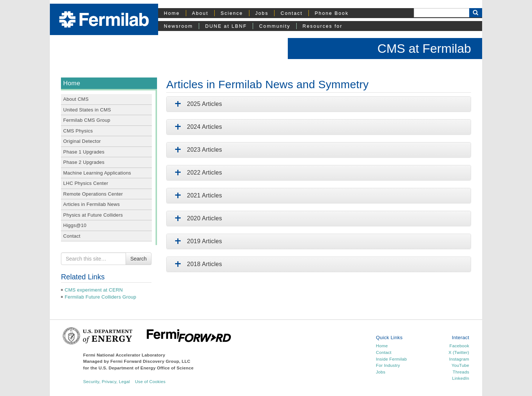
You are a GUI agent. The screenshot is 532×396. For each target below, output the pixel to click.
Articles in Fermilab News (91, 204)
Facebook (459, 346)
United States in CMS (87, 110)
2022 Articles (197, 173)
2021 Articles (197, 195)
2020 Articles (197, 218)
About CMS (76, 99)
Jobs (262, 13)
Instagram (459, 359)
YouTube (460, 365)
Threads (461, 372)
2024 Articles (197, 127)
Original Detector (82, 141)
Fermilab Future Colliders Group (100, 297)
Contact (291, 13)
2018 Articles (197, 264)
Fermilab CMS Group (87, 120)
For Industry (388, 365)
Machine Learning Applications (97, 173)
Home (172, 13)
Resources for (323, 26)
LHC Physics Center (86, 183)
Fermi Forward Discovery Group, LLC (151, 361)
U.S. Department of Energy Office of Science (146, 368)
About (200, 13)
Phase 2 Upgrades (84, 162)
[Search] (441, 13)
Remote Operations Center (93, 194)
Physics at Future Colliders (93, 215)
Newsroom (179, 26)
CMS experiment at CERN (94, 290)
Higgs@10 (75, 225)
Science (232, 13)
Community (274, 26)
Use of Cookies (150, 381)
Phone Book (332, 13)
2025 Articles (197, 104)
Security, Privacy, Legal (107, 381)
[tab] (319, 104)
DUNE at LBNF (226, 26)
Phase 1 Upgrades (84, 152)
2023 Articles (197, 150)
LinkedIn (461, 378)
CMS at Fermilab (424, 48)
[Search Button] (476, 13)
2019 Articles (197, 241)
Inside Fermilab (392, 359)
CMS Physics (78, 131)
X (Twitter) (459, 352)
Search (139, 259)
